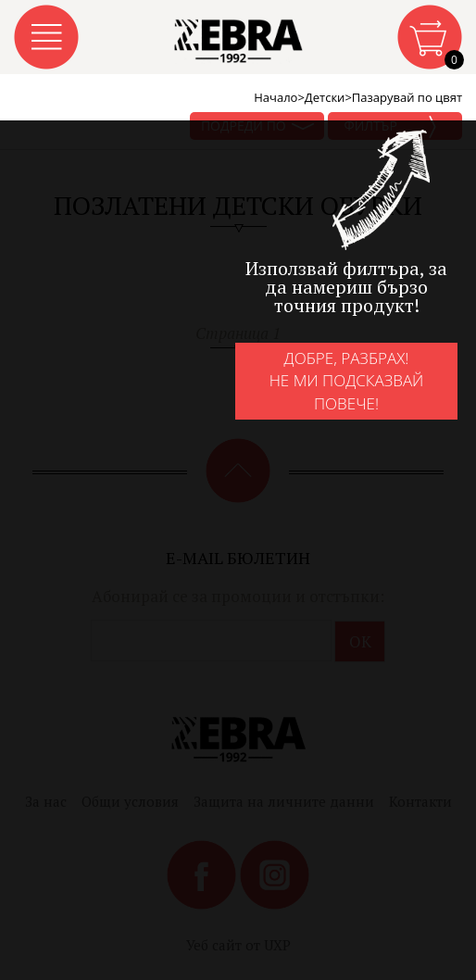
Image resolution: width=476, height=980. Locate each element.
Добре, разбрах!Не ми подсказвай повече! (347, 381)
